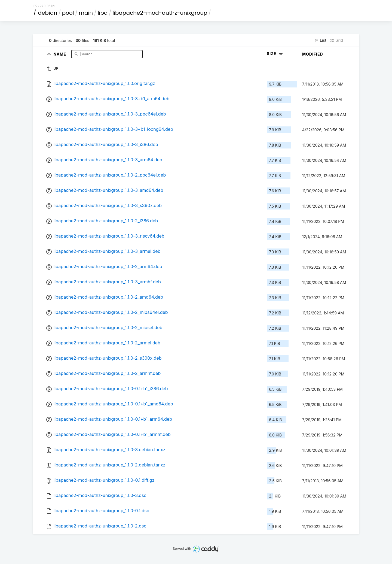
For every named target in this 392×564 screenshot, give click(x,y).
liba (103, 13)
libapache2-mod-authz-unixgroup (160, 13)
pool (68, 13)
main (86, 13)
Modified (313, 54)
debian (48, 13)
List (320, 40)
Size (275, 54)
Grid (336, 40)
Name (60, 54)
